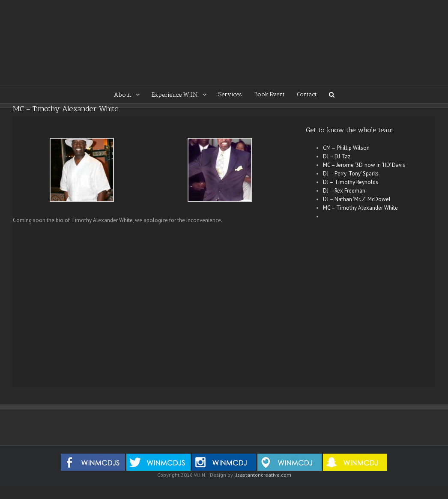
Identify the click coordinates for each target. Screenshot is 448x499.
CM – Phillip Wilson (346, 148)
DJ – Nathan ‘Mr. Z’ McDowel (357, 199)
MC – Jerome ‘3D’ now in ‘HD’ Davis (364, 165)
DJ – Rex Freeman (344, 191)
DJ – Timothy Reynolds (351, 182)
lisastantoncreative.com (263, 475)
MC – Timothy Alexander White (360, 208)
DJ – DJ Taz (337, 156)
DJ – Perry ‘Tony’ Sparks (351, 174)
